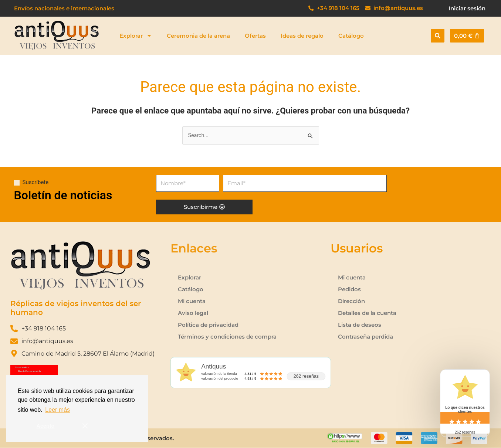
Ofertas (255, 36)
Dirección (351, 301)
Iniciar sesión (467, 8)
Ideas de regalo (302, 36)
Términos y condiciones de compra (227, 337)
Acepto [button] (46, 426)
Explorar (136, 36)
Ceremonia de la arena (198, 36)
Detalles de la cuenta (367, 313)
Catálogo (351, 36)
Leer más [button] (57, 410)
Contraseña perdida (365, 337)
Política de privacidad (208, 325)
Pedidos (349, 290)
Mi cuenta (192, 301)
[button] (438, 36)
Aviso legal (193, 313)
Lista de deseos (360, 325)
